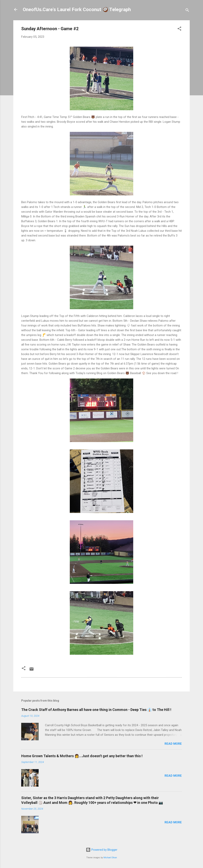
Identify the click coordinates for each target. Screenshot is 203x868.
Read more (173, 744)
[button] (179, 29)
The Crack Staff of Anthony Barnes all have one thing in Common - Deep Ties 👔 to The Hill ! (96, 710)
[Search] (187, 11)
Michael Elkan (110, 858)
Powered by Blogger (102, 850)
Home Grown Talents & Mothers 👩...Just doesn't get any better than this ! (82, 756)
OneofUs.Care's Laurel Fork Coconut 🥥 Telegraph (77, 10)
